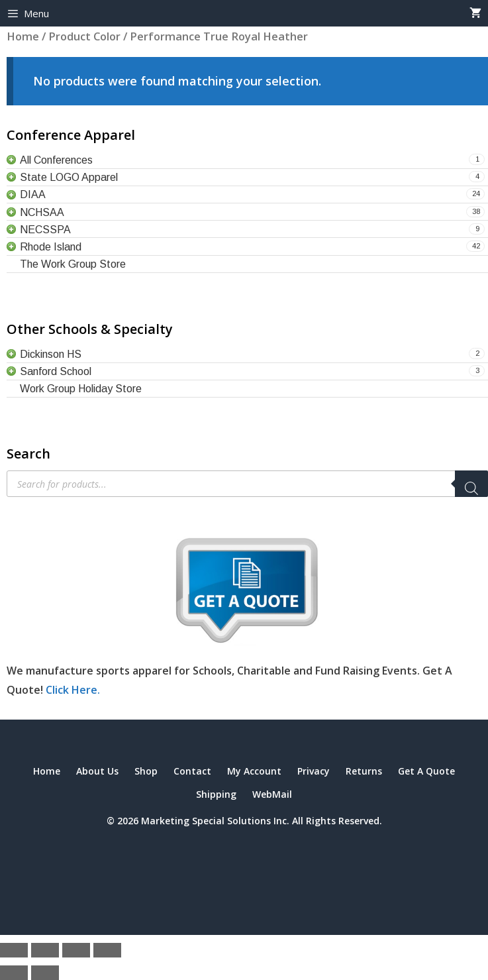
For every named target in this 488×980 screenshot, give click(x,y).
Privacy (314, 771)
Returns (364, 771)
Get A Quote (426, 771)
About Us (97, 771)
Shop (146, 771)
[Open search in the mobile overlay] (247, 484)
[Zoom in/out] (14, 950)
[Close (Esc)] (107, 950)
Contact (192, 771)
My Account (254, 771)
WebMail (272, 794)
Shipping (216, 794)
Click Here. (73, 690)
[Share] (76, 950)
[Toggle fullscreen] (45, 950)
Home (47, 771)
